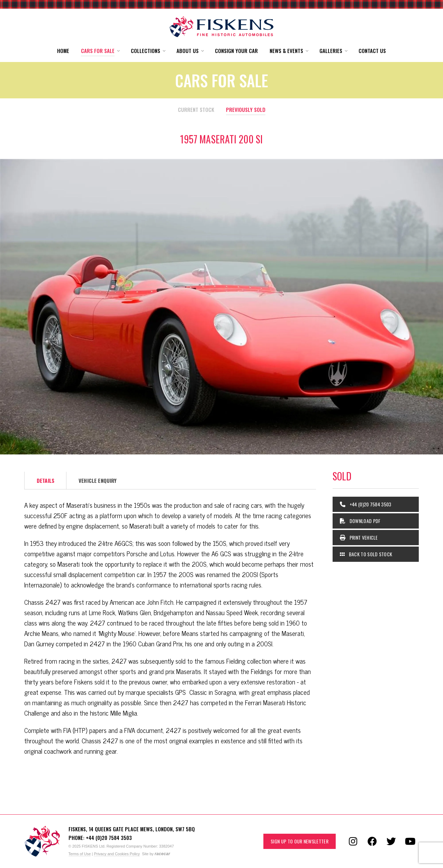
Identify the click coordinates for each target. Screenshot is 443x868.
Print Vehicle (359, 537)
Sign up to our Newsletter (300, 841)
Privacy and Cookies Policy (117, 854)
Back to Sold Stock (366, 554)
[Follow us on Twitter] (391, 841)
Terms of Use (80, 854)
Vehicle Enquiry (98, 480)
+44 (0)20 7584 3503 (366, 504)
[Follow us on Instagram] (353, 841)
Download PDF (360, 521)
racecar (162, 854)
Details (46, 480)
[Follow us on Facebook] (372, 841)
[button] (100, 51)
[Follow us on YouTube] (410, 841)
